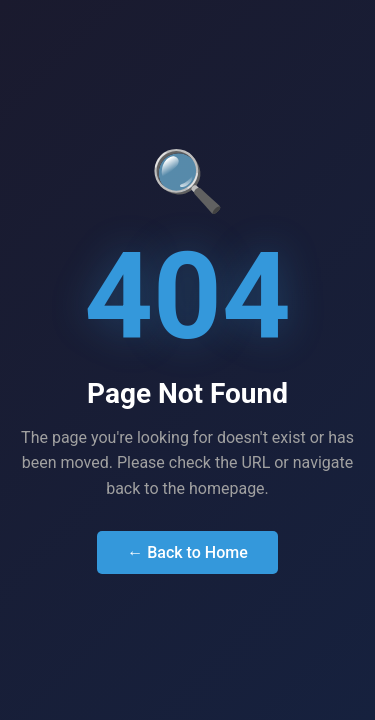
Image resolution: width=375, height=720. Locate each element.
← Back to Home (187, 552)
